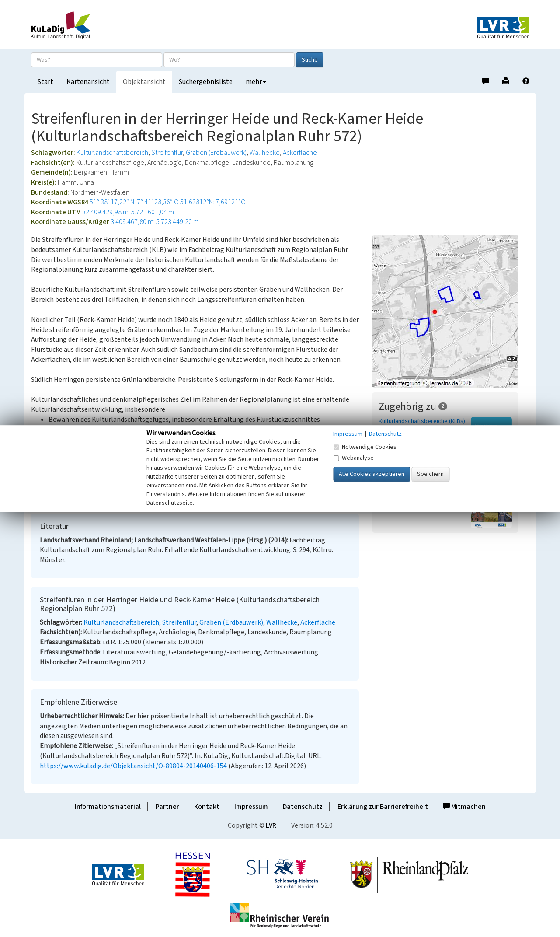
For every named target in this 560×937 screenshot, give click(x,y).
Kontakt (207, 807)
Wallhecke (265, 153)
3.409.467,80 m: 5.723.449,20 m (155, 222)
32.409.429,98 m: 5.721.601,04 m (128, 212)
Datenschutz (303, 807)
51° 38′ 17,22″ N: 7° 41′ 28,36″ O (134, 202)
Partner (167, 807)
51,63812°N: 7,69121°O (213, 202)
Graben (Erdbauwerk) (216, 153)
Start (45, 82)
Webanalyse (353, 458)
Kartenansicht (88, 82)
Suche (310, 60)
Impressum (251, 807)
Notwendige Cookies (365, 447)
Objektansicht (144, 82)
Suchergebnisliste (206, 82)
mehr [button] (256, 82)
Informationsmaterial (108, 807)
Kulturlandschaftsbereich (112, 153)
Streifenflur (167, 153)
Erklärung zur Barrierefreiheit (383, 807)
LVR (271, 825)
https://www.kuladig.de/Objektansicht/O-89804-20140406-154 (133, 766)
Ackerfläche (300, 153)
